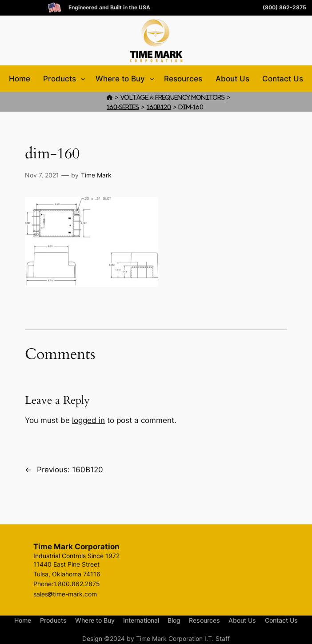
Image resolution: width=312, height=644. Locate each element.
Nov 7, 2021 (42, 175)
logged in (88, 420)
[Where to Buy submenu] (152, 79)
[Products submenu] (83, 79)
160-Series (123, 107)
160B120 (159, 107)
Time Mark (96, 175)
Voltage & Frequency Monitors (173, 97)
